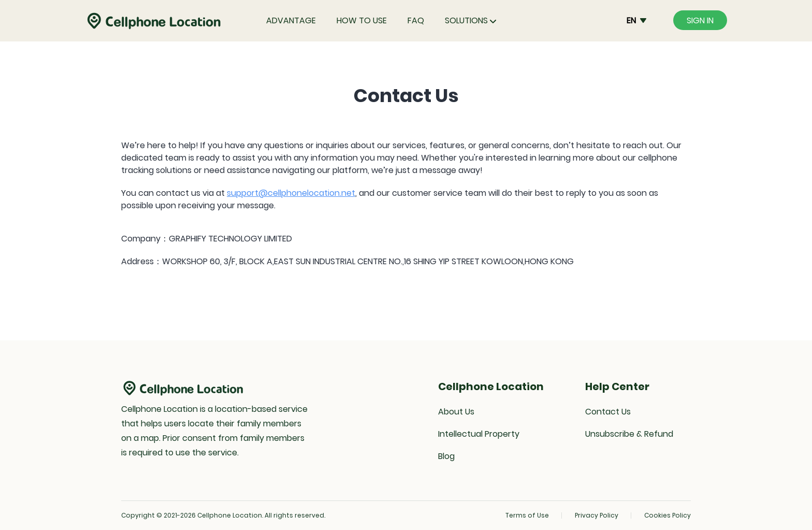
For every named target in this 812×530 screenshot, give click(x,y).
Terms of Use (527, 515)
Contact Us (608, 412)
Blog (446, 456)
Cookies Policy (668, 515)
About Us (456, 412)
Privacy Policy (597, 515)
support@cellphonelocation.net (291, 193)
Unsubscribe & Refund (629, 434)
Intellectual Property (479, 434)
